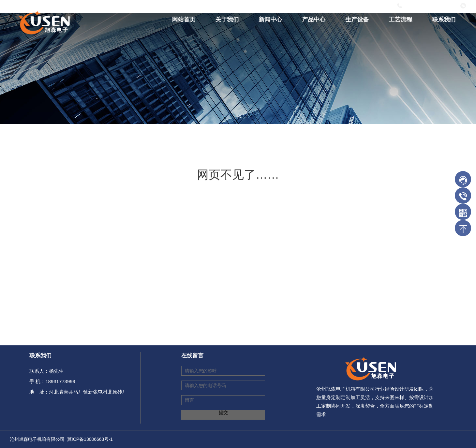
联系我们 (445, 20)
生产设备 (358, 20)
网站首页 (185, 20)
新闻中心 (272, 20)
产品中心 (315, 20)
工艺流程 (402, 20)
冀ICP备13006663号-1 (90, 439)
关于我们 (228, 20)
